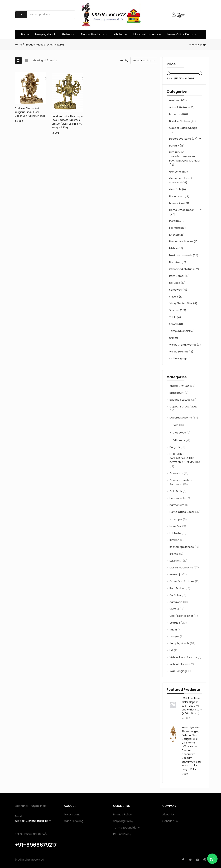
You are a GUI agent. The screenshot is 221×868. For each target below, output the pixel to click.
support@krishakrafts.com (33, 821)
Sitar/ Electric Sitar (183, 303)
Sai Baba (177, 283)
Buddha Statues (182, 121)
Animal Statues (182, 107)
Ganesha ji (179, 172)
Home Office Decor (182, 34)
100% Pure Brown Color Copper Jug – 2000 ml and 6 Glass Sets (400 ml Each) (192, 706)
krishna (176, 248)
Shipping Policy (123, 821)
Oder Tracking (74, 821)
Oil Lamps (179, 440)
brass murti (179, 114)
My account (72, 814)
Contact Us (170, 821)
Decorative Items (95, 34)
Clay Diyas (179, 433)
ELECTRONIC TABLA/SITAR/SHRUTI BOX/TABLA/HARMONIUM (184, 159)
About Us (168, 814)
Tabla (175, 317)
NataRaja (178, 262)
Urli (174, 338)
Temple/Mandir (45, 34)
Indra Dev (177, 221)
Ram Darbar (179, 276)
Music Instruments (148, 34)
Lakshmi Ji (178, 100)
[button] (181, 15)
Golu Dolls (178, 189)
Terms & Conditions (126, 828)
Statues (68, 34)
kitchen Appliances (184, 241)
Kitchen (121, 34)
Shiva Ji (176, 297)
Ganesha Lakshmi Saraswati (180, 181)
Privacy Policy (122, 814)
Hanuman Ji (179, 196)
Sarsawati (178, 290)
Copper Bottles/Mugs (183, 130)
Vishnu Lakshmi (181, 352)
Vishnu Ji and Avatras (185, 345)
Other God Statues (184, 269)
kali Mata (177, 228)
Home (25, 34)
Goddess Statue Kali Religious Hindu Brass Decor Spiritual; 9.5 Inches (30, 112)
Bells (176, 425)
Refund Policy (122, 834)
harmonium (179, 203)
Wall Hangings (180, 359)
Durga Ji (177, 146)
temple (176, 324)
